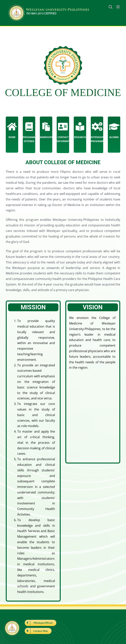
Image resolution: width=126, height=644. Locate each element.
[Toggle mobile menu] (118, 7)
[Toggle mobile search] (110, 7)
